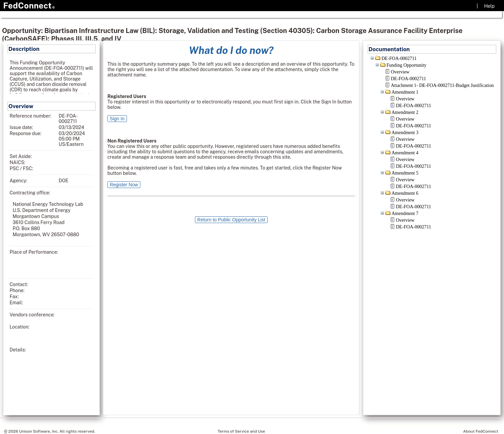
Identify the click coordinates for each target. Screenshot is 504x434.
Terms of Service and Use (242, 431)
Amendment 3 (405, 133)
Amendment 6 (405, 193)
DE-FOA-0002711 (399, 58)
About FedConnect (481, 431)
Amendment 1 (405, 92)
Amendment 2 (405, 112)
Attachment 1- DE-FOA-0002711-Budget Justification (442, 85)
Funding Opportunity (407, 65)
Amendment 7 (405, 213)
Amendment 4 (405, 153)
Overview (400, 72)
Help (489, 6)
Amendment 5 (405, 173)
